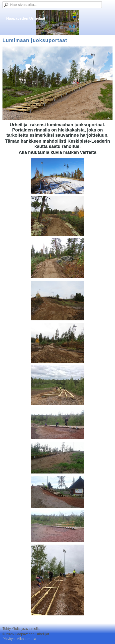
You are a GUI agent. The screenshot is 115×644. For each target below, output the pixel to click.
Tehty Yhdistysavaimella (21, 629)
